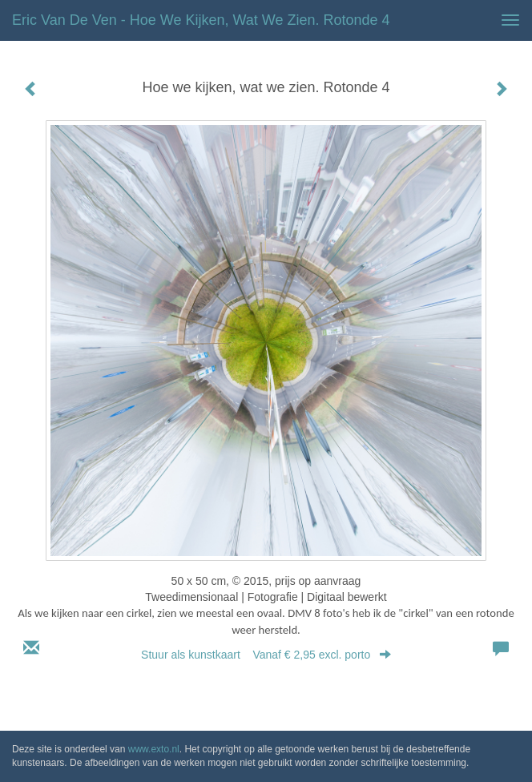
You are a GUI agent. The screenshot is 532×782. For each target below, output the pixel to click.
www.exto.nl (154, 749)
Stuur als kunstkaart (266, 655)
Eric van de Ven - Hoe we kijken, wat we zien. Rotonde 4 (201, 20)
